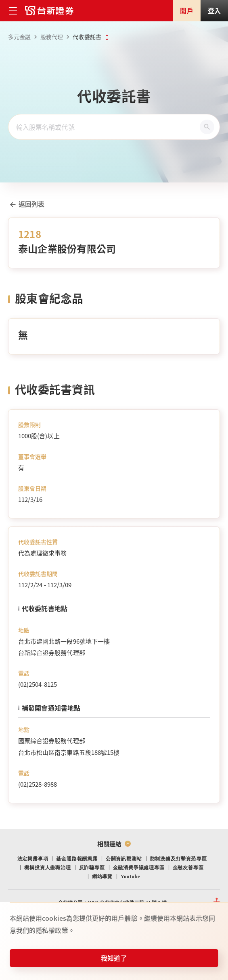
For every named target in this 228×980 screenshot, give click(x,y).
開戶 (186, 10)
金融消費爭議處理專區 (139, 868)
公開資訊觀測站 (124, 859)
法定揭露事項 (33, 859)
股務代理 (56, 37)
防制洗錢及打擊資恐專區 (179, 859)
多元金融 (24, 37)
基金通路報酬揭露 (77, 859)
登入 (214, 10)
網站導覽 (102, 876)
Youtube (130, 876)
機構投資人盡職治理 (47, 868)
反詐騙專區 (92, 868)
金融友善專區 (188, 868)
